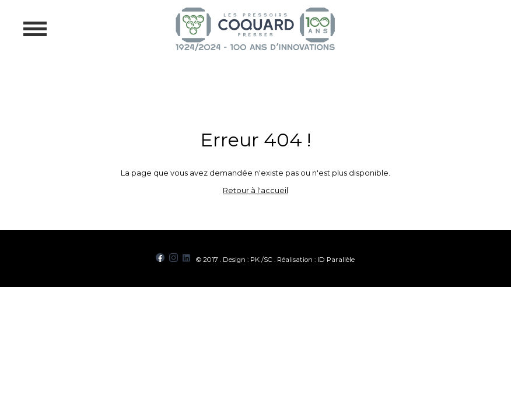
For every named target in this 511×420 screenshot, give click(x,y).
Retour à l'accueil (256, 190)
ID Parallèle (336, 260)
